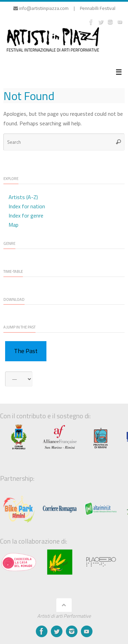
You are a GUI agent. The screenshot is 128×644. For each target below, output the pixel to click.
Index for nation (27, 206)
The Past (26, 351)
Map (13, 225)
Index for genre (26, 215)
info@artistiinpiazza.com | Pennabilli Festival (64, 8)
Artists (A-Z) (23, 197)
